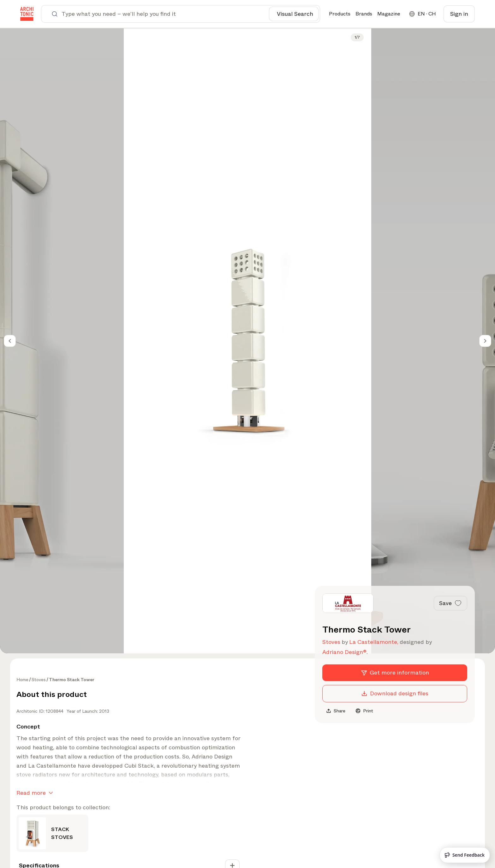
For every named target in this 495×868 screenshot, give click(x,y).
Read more (36, 793)
